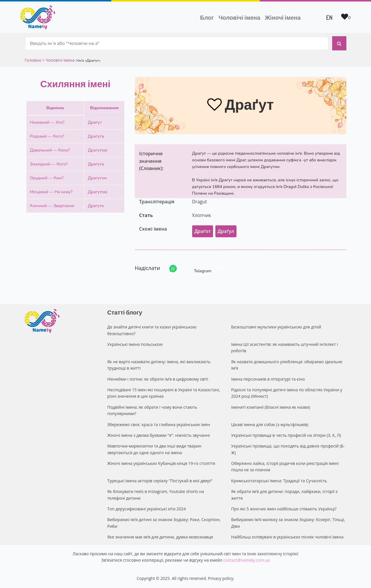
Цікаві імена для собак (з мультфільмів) (270, 424)
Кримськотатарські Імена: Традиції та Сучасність (279, 481)
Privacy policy (221, 578)
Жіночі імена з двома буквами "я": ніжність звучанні (159, 435)
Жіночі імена (283, 17)
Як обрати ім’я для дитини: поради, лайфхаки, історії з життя (284, 495)
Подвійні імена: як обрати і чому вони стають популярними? (152, 410)
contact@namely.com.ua (246, 560)
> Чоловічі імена (58, 60)
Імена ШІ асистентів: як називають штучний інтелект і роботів (285, 347)
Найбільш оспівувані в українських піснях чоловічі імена (288, 537)
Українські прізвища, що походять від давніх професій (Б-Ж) (288, 449)
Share (224, 269)
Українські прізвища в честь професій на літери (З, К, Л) (286, 435)
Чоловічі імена (241, 17)
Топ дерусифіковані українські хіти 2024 (147, 509)
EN (329, 17)
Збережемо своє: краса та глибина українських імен (159, 424)
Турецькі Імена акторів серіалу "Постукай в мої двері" (160, 481)
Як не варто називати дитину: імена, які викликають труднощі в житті (159, 365)
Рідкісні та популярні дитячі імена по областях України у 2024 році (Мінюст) (287, 393)
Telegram (197, 269)
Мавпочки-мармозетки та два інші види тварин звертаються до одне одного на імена (154, 449)
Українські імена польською (135, 344)
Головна (33, 60)
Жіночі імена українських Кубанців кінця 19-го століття (161, 463)
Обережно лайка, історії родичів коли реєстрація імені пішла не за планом (285, 466)
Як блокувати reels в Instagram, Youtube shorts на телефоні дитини (156, 495)
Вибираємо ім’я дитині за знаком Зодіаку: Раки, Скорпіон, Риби (164, 523)
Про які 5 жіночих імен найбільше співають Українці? (284, 509)
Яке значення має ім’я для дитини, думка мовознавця (160, 537)
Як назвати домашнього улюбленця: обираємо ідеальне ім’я (287, 365)
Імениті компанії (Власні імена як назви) (271, 407)
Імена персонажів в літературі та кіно (268, 379)
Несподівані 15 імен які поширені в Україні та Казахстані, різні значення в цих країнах (164, 393)
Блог (207, 17)
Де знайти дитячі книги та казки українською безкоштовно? (152, 330)
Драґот (203, 231)
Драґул (226, 231)
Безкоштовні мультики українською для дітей (276, 327)
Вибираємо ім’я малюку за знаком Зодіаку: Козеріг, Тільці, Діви (288, 523)
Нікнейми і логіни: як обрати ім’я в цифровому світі (158, 379)
